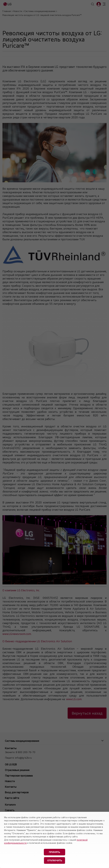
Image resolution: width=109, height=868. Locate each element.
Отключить (55, 860)
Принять (54, 852)
